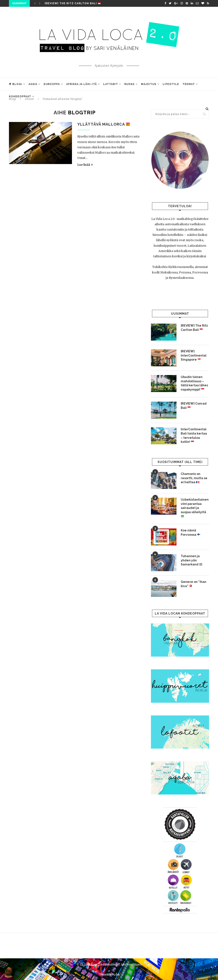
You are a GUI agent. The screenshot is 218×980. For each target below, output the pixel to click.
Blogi (16, 84)
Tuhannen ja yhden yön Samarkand (191, 560)
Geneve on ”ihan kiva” (194, 584)
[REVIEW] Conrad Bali (194, 406)
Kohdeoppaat (20, 96)
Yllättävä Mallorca (104, 124)
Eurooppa (52, 84)
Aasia (33, 84)
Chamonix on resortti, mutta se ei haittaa (194, 478)
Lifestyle (171, 84)
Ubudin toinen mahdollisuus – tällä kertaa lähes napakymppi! (194, 383)
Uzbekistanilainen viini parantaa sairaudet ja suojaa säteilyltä (195, 508)
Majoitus (149, 84)
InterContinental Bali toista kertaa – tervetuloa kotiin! (194, 435)
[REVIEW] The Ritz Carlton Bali (73, 3)
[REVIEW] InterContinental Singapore (194, 355)
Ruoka (129, 84)
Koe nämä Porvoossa (190, 532)
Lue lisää (85, 165)
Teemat (189, 84)
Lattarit (111, 84)
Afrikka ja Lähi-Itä (82, 84)
